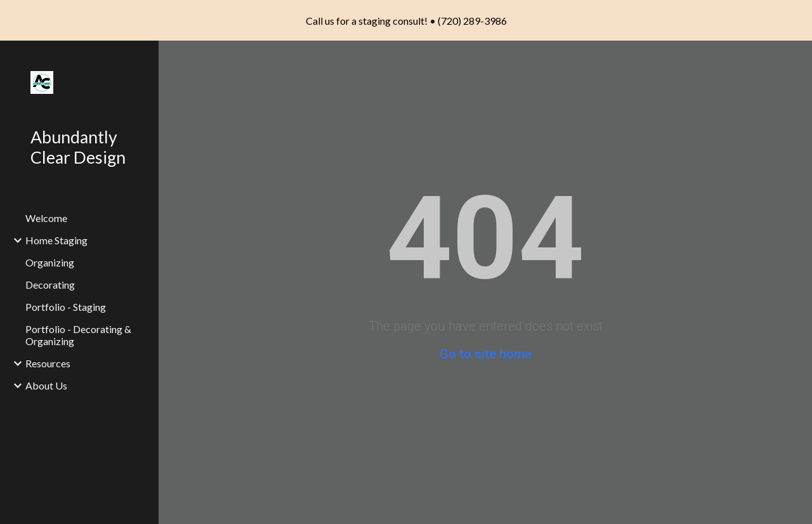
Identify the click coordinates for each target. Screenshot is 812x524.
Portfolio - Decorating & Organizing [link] (78, 335)
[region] (406, 20)
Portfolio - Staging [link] (66, 307)
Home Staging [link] (56, 240)
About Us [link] (46, 385)
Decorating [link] (50, 285)
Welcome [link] (46, 218)
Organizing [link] (50, 262)
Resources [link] (48, 363)
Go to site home (486, 354)
